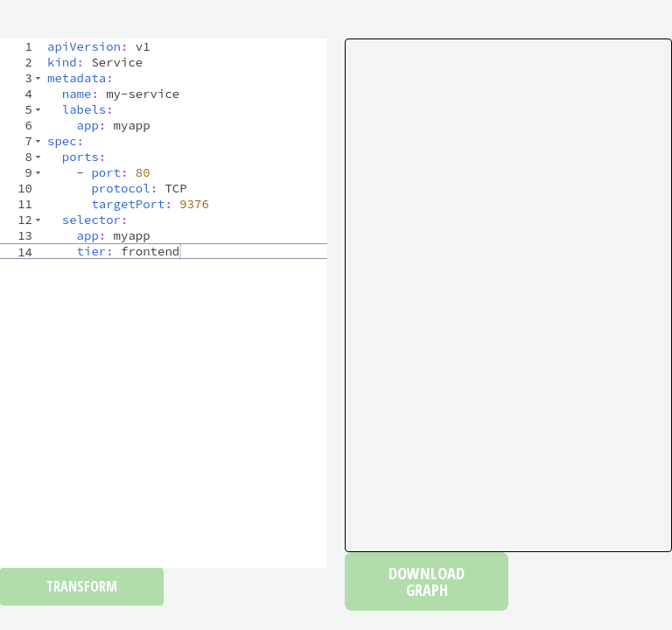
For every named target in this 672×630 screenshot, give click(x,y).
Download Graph (427, 581)
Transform (82, 586)
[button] (38, 78)
